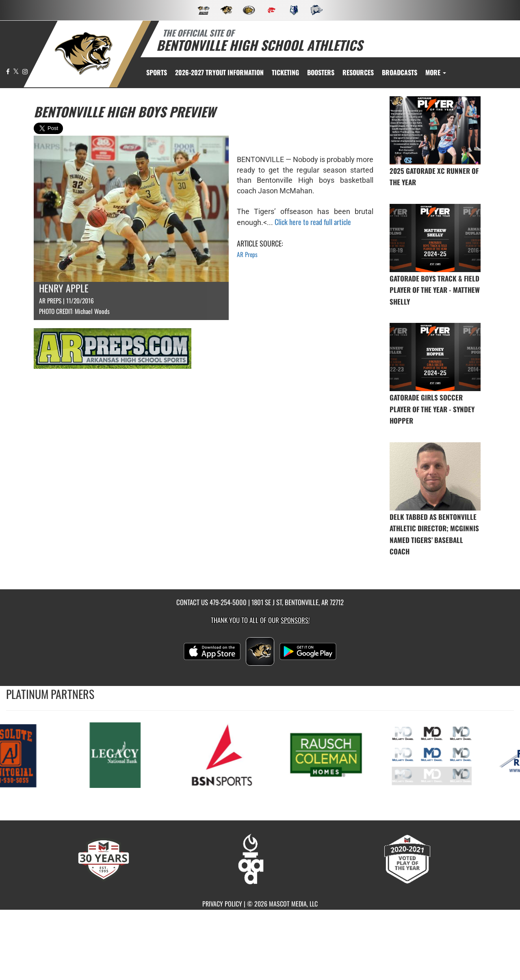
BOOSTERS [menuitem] (321, 72)
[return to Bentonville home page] (84, 53)
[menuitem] (219, 72)
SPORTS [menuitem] (157, 72)
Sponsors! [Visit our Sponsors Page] (295, 620)
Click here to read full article (313, 222)
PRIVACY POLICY (222, 904)
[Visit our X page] (17, 71)
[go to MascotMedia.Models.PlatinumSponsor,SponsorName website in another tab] (117, 754)
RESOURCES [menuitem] (358, 72)
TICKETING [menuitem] (285, 72)
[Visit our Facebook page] (9, 71)
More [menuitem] (436, 72)
